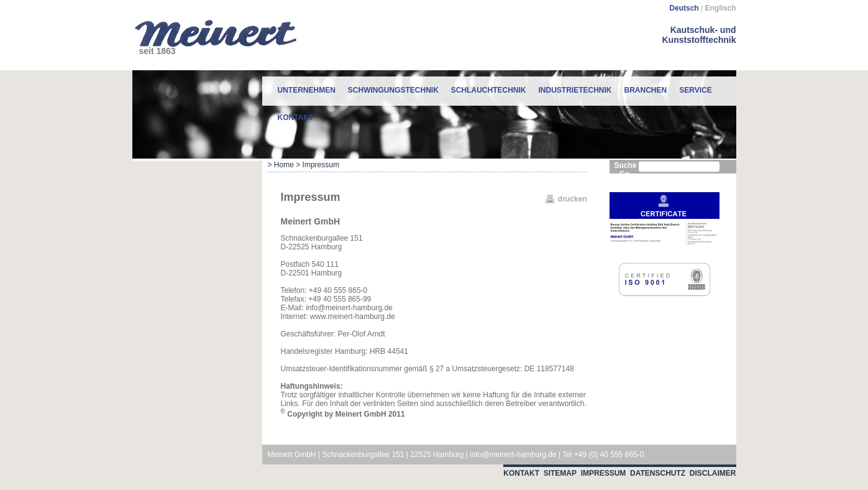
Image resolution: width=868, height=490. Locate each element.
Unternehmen (307, 90)
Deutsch (684, 8)
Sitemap (560, 473)
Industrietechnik (575, 90)
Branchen (646, 90)
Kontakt (296, 118)
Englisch (720, 8)
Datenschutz (658, 473)
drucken (573, 199)
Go (625, 174)
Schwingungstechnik (393, 90)
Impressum (604, 473)
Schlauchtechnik (489, 90)
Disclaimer (713, 473)
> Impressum (318, 165)
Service (695, 90)
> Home (281, 165)
